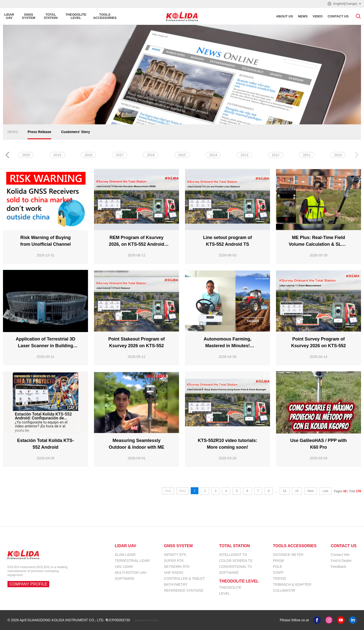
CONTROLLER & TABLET (184, 579)
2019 (276, 155)
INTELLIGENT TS (233, 555)
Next (311, 491)
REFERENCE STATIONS (183, 590)
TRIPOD (280, 579)
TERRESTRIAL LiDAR (132, 561)
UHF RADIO (173, 573)
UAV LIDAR (124, 567)
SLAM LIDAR (125, 555)
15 (297, 491)
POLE (278, 567)
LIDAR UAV (126, 546)
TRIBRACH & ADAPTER (292, 584)
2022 (182, 155)
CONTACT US (344, 546)
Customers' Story (76, 132)
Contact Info (340, 555)
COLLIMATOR (284, 590)
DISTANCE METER (288, 555)
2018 (307, 155)
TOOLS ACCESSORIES (295, 546)
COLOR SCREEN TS (236, 561)
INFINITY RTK (175, 555)
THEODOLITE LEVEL (239, 581)
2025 (88, 155)
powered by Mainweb (147, 620)
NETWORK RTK (177, 567)
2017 (338, 155)
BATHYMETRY (176, 584)
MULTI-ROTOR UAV (131, 573)
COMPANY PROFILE (28, 584)
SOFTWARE (125, 579)
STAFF (278, 573)
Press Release (39, 132)
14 (285, 491)
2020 (244, 155)
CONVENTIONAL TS (235, 567)
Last (325, 491)
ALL (26, 155)
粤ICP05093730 (118, 620)
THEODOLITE (230, 587)
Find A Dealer (341, 561)
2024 (120, 155)
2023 (151, 155)
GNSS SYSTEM (178, 546)
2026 (57, 155)
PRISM (278, 561)
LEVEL (225, 593)
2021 (213, 155)
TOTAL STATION (234, 546)
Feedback (338, 567)
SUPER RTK (174, 561)
